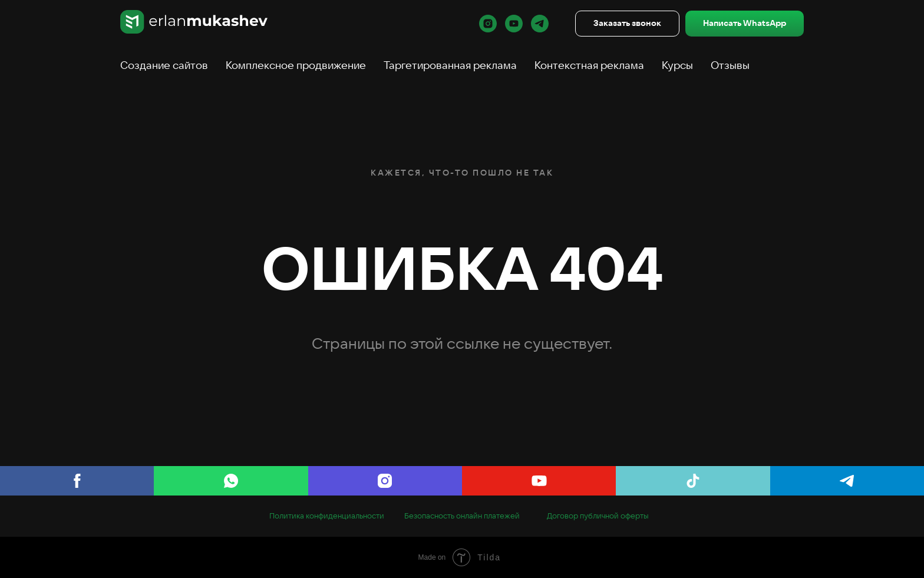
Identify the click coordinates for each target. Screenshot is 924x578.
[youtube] (514, 24)
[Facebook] (77, 481)
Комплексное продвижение (296, 65)
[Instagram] (385, 481)
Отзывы (730, 65)
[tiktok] (693, 481)
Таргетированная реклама (450, 65)
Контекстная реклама (589, 65)
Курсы (677, 65)
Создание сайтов (164, 65)
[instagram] (488, 24)
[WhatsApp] (231, 481)
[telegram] (540, 24)
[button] (627, 24)
